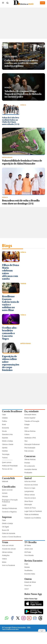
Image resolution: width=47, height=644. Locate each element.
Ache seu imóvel (30, 481)
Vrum (5, 542)
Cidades (5, 418)
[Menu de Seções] (3, 3)
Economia (5, 428)
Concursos (30, 456)
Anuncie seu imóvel (31, 485)
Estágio (27, 424)
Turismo (5, 458)
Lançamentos (29, 491)
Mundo (4, 431)
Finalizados (28, 473)
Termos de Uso (7, 469)
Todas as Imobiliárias (32, 514)
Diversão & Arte (7, 434)
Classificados (9, 487)
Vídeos (4, 559)
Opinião (5, 448)
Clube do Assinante (9, 533)
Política (5, 421)
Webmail (5, 481)
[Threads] (40, 620)
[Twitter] (18, 620)
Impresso (7, 517)
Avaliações (6, 555)
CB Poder (28, 552)
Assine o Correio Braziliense (12, 537)
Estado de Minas (30, 582)
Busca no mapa (30, 488)
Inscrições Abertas (31, 469)
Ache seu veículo (8, 545)
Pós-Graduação (30, 448)
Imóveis (5, 493)
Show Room (29, 501)
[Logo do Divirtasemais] (23, 5)
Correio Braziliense (12, 411)
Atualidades (28, 570)
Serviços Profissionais (9, 508)
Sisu (26, 441)
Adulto (4, 505)
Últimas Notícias (30, 431)
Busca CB (5, 530)
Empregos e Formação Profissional (10, 501)
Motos (4, 562)
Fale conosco (29, 451)
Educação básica (30, 414)
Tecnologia (6, 454)
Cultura (27, 434)
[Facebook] (12, 620)
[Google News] (35, 620)
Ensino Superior (30, 418)
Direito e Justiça (7, 441)
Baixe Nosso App (33, 594)
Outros (28, 579)
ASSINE (42, 3)
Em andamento (30, 466)
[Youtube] (29, 620)
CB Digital (5, 527)
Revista (27, 567)
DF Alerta (28, 545)
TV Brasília (30, 542)
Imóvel (28, 478)
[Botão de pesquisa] (7, 3)
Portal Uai (28, 585)
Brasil (4, 424)
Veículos (5, 496)
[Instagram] (23, 620)
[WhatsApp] (7, 620)
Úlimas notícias (30, 495)
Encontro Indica (30, 574)
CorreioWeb (8, 478)
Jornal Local (29, 549)
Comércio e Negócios (9, 512)
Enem (26, 428)
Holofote (5, 451)
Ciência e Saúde (8, 444)
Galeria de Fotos (30, 508)
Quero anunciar (7, 490)
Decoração (28, 505)
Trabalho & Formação (32, 421)
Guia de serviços (30, 498)
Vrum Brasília (29, 555)
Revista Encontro (33, 561)
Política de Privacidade (10, 466)
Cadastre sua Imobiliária (33, 518)
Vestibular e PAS (30, 438)
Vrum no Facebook (8, 565)
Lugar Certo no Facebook (33, 511)
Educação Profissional (32, 444)
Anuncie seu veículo (9, 549)
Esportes (5, 438)
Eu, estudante (32, 411)
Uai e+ (27, 589)
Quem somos (7, 462)
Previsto (27, 463)
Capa (4, 414)
